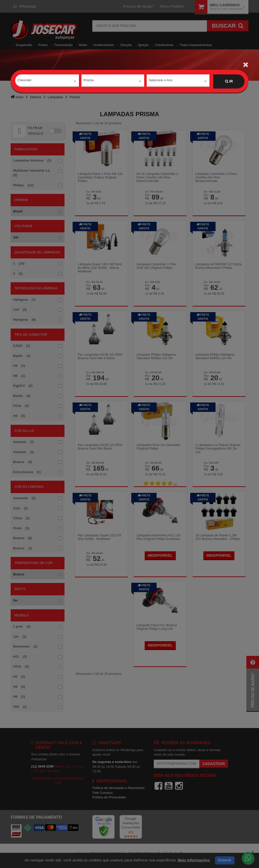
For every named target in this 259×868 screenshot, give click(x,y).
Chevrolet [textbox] (24, 81)
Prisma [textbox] (89, 81)
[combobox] (47, 82)
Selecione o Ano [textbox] (161, 81)
